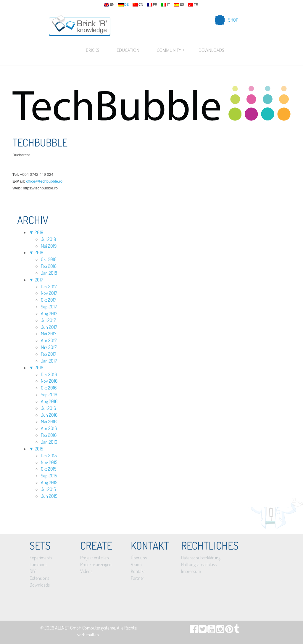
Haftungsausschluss (199, 564)
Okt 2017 (49, 300)
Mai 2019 (49, 246)
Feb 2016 (49, 435)
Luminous (38, 564)
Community (171, 50)
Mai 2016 (49, 421)
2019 (39, 232)
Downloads (211, 50)
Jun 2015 (49, 496)
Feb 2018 (49, 266)
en (109, 5)
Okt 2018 (49, 259)
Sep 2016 (49, 395)
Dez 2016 (49, 374)
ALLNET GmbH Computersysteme (85, 628)
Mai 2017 (49, 334)
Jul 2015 (48, 489)
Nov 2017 (49, 293)
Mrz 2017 (49, 347)
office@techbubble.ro (44, 181)
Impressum (191, 571)
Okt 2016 (49, 388)
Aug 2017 (49, 313)
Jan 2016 (49, 442)
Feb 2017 (49, 354)
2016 (39, 368)
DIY (33, 571)
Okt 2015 (49, 469)
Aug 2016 (49, 401)
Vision (136, 564)
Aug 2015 (49, 482)
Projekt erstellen (95, 558)
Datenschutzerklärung (201, 558)
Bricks (94, 50)
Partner (137, 578)
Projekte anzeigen (96, 564)
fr (152, 5)
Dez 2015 (49, 455)
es (179, 5)
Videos (86, 571)
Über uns (139, 558)
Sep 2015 (49, 476)
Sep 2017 (49, 307)
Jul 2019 (48, 239)
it (165, 5)
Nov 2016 (49, 381)
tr (193, 5)
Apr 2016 (49, 428)
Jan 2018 (49, 273)
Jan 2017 (49, 361)
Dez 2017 (49, 286)
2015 (39, 449)
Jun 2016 (49, 415)
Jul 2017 (48, 320)
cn (138, 5)
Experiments (41, 558)
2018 (39, 252)
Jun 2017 (49, 327)
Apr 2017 (49, 340)
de (124, 5)
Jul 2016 (48, 408)
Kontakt (138, 571)
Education (130, 50)
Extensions (39, 578)
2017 (39, 280)
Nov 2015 (49, 462)
